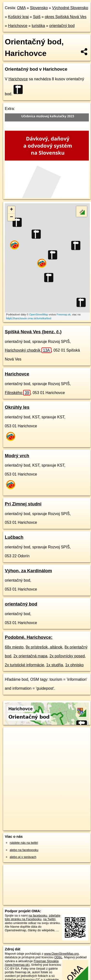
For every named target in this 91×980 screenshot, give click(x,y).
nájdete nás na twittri (24, 843)
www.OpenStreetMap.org (61, 954)
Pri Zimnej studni (23, 504)
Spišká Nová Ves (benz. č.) (33, 332)
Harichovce (18, 26)
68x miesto (14, 647)
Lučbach (14, 537)
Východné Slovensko (70, 8)
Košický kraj (18, 17)
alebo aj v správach (23, 857)
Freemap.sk (63, 314)
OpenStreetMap (39, 314)
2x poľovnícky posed (67, 656)
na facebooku (38, 915)
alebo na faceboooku (24, 850)
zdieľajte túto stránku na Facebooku (33, 917)
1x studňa (55, 665)
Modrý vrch (17, 456)
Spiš (37, 17)
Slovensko (39, 8)
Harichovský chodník (28, 350)
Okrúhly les (17, 407)
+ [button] (11, 210)
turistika (38, 26)
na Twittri (49, 919)
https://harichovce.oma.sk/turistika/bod (29, 318)
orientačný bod (62, 26)
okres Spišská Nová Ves (66, 17)
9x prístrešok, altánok (44, 647)
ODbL (58, 957)
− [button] (11, 217)
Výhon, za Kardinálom (28, 571)
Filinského (18, 393)
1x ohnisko (74, 665)
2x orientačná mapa (31, 656)
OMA (21, 8)
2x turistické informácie (24, 665)
